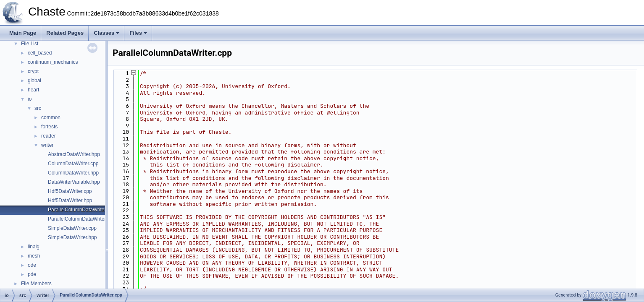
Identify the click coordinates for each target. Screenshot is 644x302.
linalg (34, 247)
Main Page (23, 33)
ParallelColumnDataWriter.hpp (82, 219)
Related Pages (65, 33)
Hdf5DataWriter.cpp (70, 191)
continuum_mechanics (53, 62)
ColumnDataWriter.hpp (73, 173)
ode (32, 265)
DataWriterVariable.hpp (74, 182)
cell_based (40, 53)
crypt (33, 71)
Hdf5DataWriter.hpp (70, 200)
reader (49, 136)
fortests (49, 127)
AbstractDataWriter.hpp (74, 154)
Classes (106, 33)
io (30, 99)
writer (47, 145)
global (34, 81)
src (38, 108)
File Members (36, 284)
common (51, 117)
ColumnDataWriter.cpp (73, 164)
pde (32, 274)
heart (33, 90)
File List (30, 44)
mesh (34, 256)
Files (138, 33)
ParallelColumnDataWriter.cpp (82, 210)
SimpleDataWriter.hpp (72, 237)
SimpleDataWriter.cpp (72, 228)
